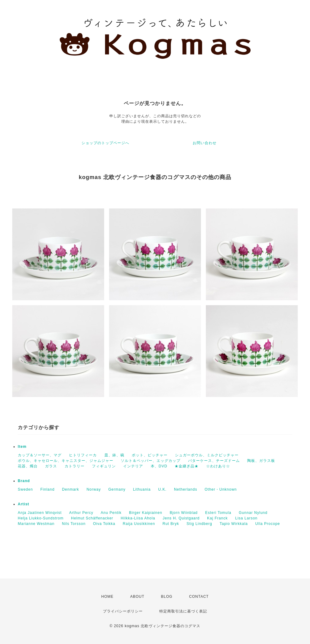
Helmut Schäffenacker (92, 518)
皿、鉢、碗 (114, 455)
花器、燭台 (28, 466)
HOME (108, 597)
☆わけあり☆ (218, 466)
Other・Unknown (221, 489)
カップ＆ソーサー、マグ (40, 455)
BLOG (167, 597)
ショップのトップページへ (105, 143)
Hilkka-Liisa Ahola (138, 518)
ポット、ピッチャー (150, 455)
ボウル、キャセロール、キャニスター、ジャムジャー (66, 461)
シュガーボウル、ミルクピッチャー (207, 455)
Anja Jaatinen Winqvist (40, 513)
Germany (117, 489)
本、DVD (159, 466)
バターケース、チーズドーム (214, 461)
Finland (47, 489)
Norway (94, 489)
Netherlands (186, 489)
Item (22, 447)
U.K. (162, 489)
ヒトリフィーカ (83, 455)
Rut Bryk (171, 524)
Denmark (70, 489)
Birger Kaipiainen (146, 513)
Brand (24, 481)
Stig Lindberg (199, 524)
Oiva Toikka (104, 524)
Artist (23, 504)
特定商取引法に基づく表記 (183, 611)
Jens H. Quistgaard (181, 518)
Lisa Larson (246, 518)
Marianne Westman (36, 524)
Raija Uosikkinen (139, 524)
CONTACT (199, 597)
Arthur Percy (81, 513)
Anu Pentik (111, 513)
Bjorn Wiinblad (184, 513)
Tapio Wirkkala (234, 524)
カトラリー (75, 466)
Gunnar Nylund (253, 513)
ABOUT (137, 597)
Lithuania (142, 489)
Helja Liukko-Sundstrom (41, 518)
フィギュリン (104, 466)
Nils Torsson (74, 524)
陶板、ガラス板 (261, 461)
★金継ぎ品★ (187, 466)
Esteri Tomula (218, 513)
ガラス (51, 466)
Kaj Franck (217, 518)
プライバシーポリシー (123, 611)
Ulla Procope (268, 524)
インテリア (133, 466)
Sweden (25, 489)
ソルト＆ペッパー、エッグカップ (151, 461)
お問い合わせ (205, 143)
